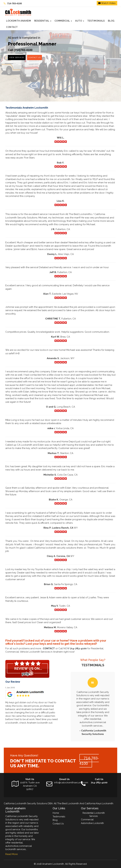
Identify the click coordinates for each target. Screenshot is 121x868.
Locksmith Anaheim (19, 21)
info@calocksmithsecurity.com (71, 783)
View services (17, 57)
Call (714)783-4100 (20, 50)
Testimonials (96, 21)
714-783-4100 (14, 3)
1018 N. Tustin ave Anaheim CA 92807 (30, 786)
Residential (43, 21)
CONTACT (12, 27)
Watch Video (107, 3)
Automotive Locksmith (92, 823)
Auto (80, 21)
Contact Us (58, 824)
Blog (111, 21)
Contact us (35, 57)
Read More (12, 854)
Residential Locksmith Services (94, 814)
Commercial (63, 21)
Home (56, 813)
